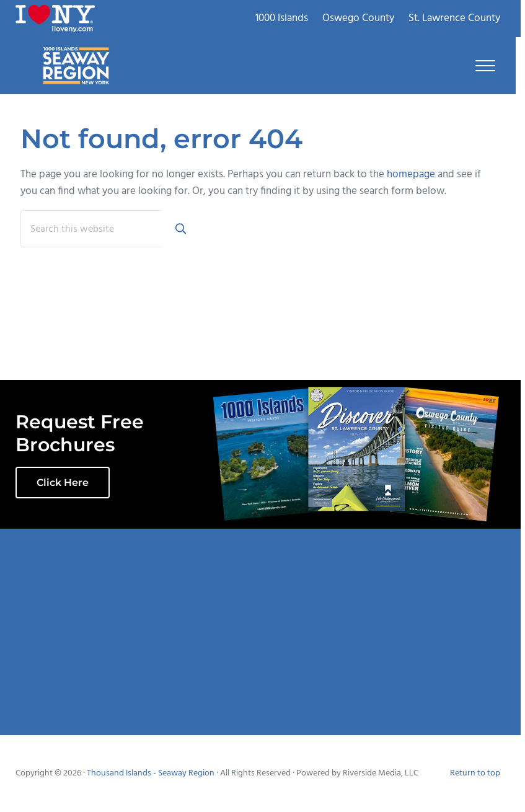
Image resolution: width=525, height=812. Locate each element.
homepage (411, 174)
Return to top (475, 773)
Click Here (63, 483)
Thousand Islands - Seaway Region (151, 773)
